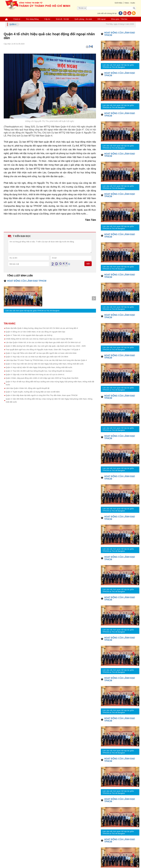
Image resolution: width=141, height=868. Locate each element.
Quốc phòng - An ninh (83, 19)
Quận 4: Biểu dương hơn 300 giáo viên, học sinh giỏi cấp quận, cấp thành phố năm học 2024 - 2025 (46, 346)
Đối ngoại (102, 19)
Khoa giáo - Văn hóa (119, 19)
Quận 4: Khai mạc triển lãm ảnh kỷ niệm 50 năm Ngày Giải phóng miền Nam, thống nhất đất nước (45, 364)
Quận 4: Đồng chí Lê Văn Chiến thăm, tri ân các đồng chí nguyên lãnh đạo (35, 332)
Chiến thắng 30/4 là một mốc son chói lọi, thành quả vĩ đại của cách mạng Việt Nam (39, 339)
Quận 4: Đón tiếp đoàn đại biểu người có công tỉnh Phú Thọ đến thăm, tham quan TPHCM (42, 395)
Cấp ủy (47, 19)
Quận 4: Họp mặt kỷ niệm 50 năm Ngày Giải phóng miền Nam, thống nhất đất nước (39, 367)
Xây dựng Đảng (32, 19)
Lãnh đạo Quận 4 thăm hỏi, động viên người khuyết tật (28, 388)
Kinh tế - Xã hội (63, 19)
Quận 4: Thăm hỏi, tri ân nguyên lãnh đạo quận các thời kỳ (29, 335)
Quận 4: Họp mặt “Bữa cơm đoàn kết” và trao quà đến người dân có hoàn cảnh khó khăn (41, 353)
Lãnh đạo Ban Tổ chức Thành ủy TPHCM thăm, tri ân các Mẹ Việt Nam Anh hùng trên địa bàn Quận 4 (46, 360)
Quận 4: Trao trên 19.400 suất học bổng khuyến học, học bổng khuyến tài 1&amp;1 (39, 371)
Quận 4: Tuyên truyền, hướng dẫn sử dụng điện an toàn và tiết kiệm (33, 392)
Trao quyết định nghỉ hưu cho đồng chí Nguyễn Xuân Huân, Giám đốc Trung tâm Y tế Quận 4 (43, 350)
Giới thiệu (118, 3)
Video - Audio (130, 3)
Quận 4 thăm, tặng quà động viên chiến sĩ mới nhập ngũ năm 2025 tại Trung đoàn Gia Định (42, 378)
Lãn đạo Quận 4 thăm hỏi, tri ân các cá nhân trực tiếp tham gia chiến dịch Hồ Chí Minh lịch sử (43, 342)
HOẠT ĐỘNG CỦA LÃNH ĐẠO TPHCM (27, 281)
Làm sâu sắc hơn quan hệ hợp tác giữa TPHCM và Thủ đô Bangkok (32, 311)
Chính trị (17, 19)
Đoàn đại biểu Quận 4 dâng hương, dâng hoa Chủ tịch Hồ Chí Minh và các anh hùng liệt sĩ (42, 328)
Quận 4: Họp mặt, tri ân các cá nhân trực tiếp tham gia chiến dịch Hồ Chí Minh (37, 357)
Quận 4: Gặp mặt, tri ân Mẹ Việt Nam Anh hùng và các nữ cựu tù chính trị (35, 374)
